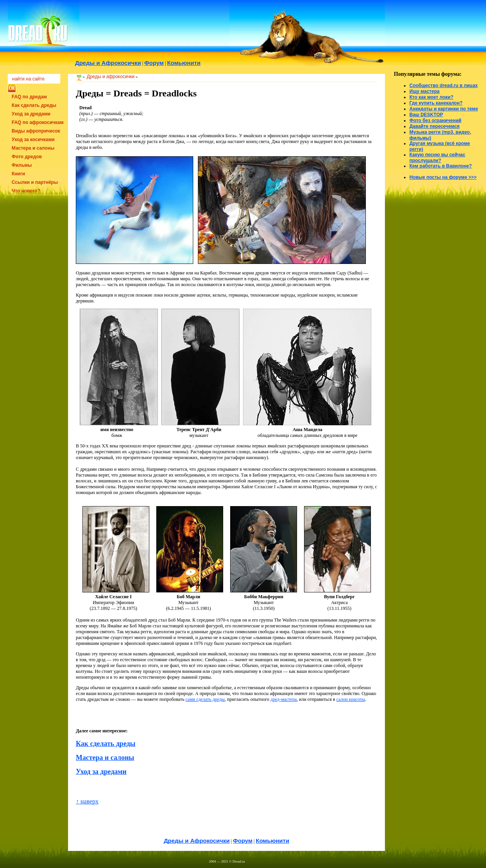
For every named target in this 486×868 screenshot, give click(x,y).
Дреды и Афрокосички (197, 841)
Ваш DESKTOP (426, 115)
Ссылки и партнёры (35, 182)
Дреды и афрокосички (111, 77)
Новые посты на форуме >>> (443, 177)
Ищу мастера (424, 91)
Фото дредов (27, 157)
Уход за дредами (31, 114)
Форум (243, 841)
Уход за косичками (33, 140)
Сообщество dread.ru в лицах (444, 86)
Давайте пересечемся (434, 126)
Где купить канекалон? (436, 103)
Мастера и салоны (33, 148)
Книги (18, 174)
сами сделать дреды (205, 699)
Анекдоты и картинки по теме (444, 109)
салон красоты (351, 699)
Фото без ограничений (435, 121)
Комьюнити (273, 841)
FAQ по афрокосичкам (38, 122)
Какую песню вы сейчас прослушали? (437, 158)
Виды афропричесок (36, 131)
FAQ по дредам (29, 97)
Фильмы (22, 165)
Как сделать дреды (34, 105)
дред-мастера (284, 699)
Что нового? (26, 191)
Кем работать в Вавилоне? (441, 166)
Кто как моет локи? (431, 97)
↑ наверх (87, 801)
